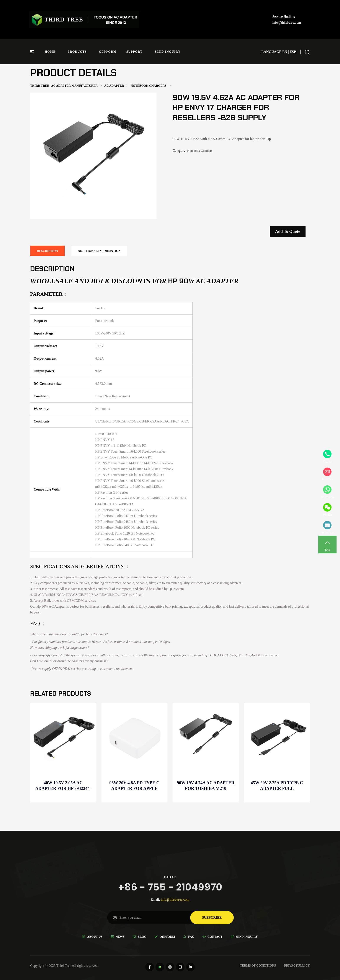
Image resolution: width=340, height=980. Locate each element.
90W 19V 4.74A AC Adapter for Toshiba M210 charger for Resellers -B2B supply (206, 786)
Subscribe (327, 528)
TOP (327, 545)
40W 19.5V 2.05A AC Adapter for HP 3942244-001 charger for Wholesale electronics (63, 786)
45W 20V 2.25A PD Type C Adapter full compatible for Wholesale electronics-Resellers (277, 786)
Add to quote (288, 231)
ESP (293, 52)
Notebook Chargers (200, 151)
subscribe (212, 917)
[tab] (47, 251)
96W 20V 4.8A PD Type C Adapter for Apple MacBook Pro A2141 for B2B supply (134, 786)
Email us (327, 474)
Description (47, 251)
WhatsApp (327, 492)
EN (285, 52)
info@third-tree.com (287, 22)
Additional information (99, 251)
